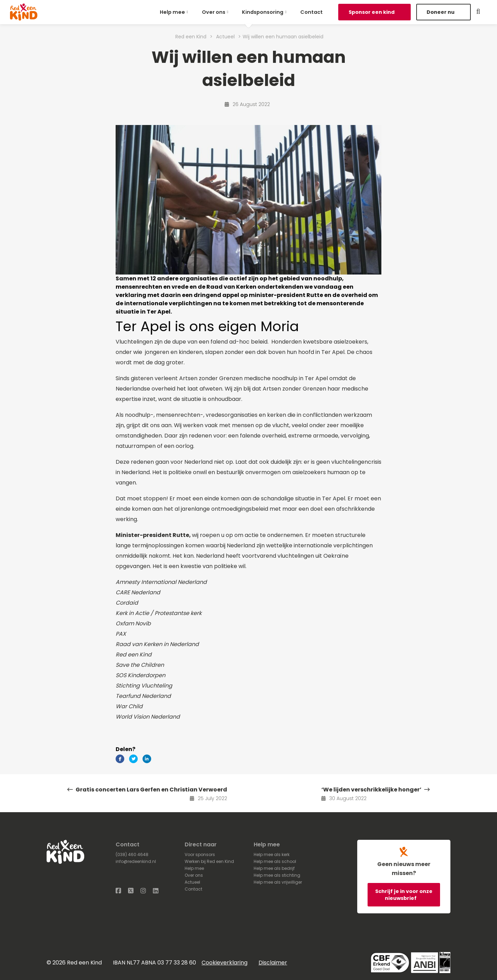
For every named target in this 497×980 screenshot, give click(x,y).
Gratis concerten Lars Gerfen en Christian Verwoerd (147, 790)
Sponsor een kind (372, 12)
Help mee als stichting (277, 875)
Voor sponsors (200, 854)
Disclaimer (273, 963)
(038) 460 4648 (132, 854)
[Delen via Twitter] (133, 759)
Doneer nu (441, 12)
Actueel (192, 882)
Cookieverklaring (225, 963)
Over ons (214, 12)
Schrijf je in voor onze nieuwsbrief (404, 895)
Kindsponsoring (263, 12)
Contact (311, 12)
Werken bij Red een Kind (209, 861)
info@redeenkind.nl (136, 861)
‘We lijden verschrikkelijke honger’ (376, 790)
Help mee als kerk (272, 854)
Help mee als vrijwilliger (278, 882)
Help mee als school (275, 861)
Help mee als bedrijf (274, 868)
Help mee (172, 12)
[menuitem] (175, 12)
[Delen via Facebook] (120, 759)
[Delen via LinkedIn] (147, 759)
